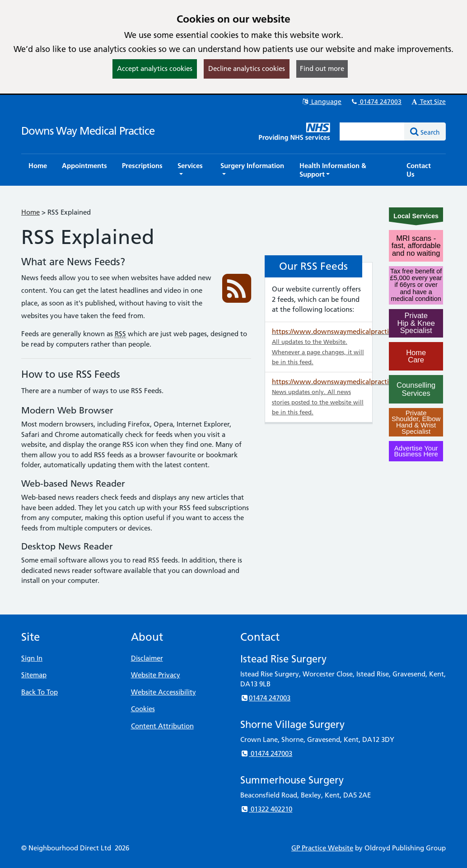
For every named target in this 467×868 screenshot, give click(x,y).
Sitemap (34, 675)
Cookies (143, 709)
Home (30, 212)
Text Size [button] (428, 102)
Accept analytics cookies (155, 68)
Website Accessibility (163, 692)
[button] (191, 170)
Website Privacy (156, 675)
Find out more (322, 68)
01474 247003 (376, 102)
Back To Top (40, 692)
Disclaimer (147, 658)
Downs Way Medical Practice (88, 131)
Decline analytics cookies (247, 68)
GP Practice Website (322, 848)
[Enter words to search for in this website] (372, 131)
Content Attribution (162, 726)
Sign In (32, 658)
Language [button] (321, 102)
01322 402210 (266, 809)
